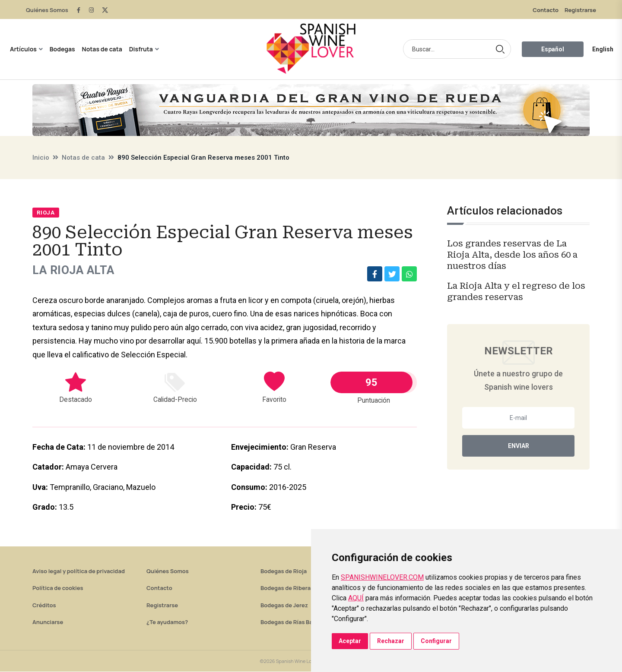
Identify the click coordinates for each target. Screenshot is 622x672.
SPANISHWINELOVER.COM (382, 577)
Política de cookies (58, 588)
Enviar (519, 446)
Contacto (546, 10)
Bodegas (62, 49)
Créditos (44, 606)
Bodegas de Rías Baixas (292, 622)
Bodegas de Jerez (284, 606)
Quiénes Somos (47, 10)
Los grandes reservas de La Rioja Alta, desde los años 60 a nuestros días (512, 255)
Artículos (23, 49)
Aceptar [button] (350, 641)
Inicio (41, 158)
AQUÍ (356, 598)
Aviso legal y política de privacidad (79, 571)
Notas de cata (102, 49)
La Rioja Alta (77, 270)
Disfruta (141, 49)
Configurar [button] (436, 641)
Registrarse (580, 10)
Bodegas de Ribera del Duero (299, 588)
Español (553, 49)
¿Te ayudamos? (167, 622)
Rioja (46, 213)
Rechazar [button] (391, 641)
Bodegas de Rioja (284, 571)
